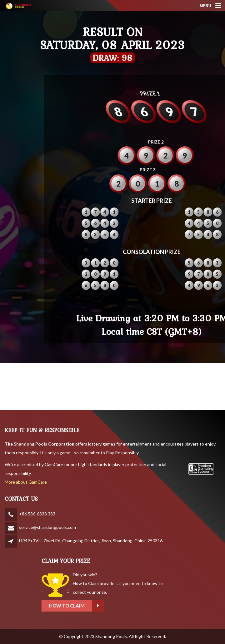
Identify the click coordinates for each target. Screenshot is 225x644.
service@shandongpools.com (47, 527)
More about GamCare (26, 482)
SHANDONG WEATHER (112, 387)
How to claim (105, 606)
